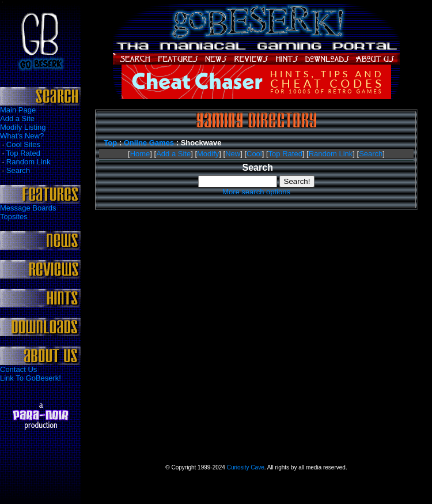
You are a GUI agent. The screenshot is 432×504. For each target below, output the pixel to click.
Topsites (14, 217)
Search (18, 170)
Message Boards (28, 208)
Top (110, 143)
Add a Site (17, 119)
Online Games (149, 143)
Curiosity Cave (246, 467)
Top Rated (23, 153)
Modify (208, 154)
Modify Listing (23, 127)
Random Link (29, 162)
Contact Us (18, 369)
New (233, 154)
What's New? (22, 136)
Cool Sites (23, 144)
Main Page (18, 110)
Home (140, 154)
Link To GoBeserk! (31, 378)
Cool (254, 154)
